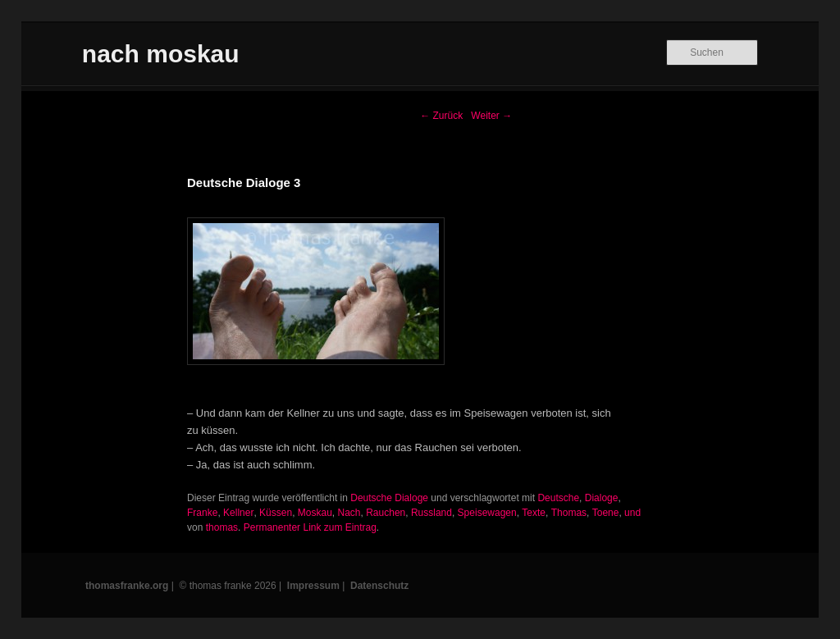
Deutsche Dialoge (389, 498)
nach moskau (161, 54)
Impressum (313, 586)
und (632, 513)
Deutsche (558, 498)
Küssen (276, 513)
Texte (534, 513)
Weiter (491, 116)
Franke (202, 513)
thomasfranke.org (127, 586)
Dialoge (602, 498)
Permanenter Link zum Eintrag (310, 527)
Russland (431, 513)
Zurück (441, 116)
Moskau (315, 513)
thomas (222, 527)
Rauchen (386, 513)
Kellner (238, 513)
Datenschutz (379, 586)
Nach (349, 513)
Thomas (569, 513)
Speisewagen (487, 513)
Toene (606, 513)
